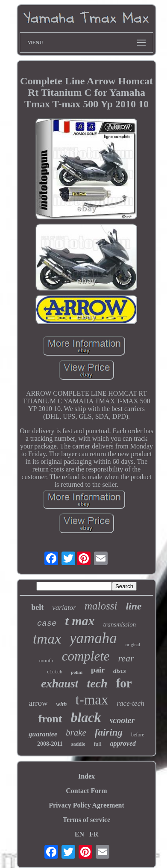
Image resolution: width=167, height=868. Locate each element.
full (98, 744)
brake (76, 733)
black (86, 717)
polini (77, 672)
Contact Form (86, 791)
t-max (92, 700)
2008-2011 (50, 744)
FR (94, 834)
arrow (38, 703)
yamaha (93, 638)
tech (97, 683)
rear (126, 658)
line (133, 606)
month (46, 660)
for (124, 683)
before (138, 735)
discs (120, 671)
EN (79, 834)
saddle (78, 744)
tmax (47, 639)
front (50, 719)
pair (98, 670)
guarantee (43, 734)
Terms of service (86, 820)
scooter (122, 720)
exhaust (60, 684)
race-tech (131, 703)
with (62, 704)
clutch (55, 672)
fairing (109, 732)
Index (86, 776)
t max (80, 621)
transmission (120, 624)
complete (86, 656)
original (133, 644)
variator (64, 608)
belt (37, 607)
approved (123, 743)
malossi (101, 606)
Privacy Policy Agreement (86, 805)
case (47, 624)
